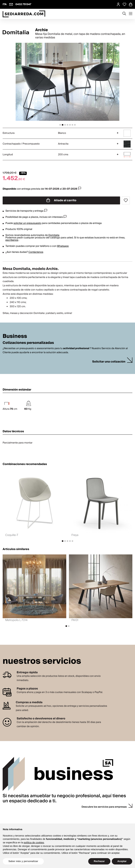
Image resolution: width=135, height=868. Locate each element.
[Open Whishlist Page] (124, 4)
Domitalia (54, 235)
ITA (5, 4)
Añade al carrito (61, 200)
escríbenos (12, 240)
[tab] (60, 125)
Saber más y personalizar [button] (23, 861)
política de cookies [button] (34, 842)
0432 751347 (23, 4)
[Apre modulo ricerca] (124, 14)
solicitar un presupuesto (27, 223)
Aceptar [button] (122, 861)
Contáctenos (36, 252)
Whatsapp (63, 246)
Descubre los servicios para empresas (104, 807)
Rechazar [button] (99, 861)
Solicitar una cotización (109, 362)
